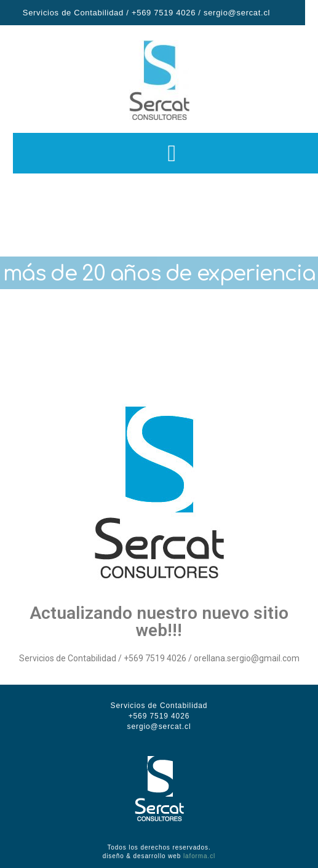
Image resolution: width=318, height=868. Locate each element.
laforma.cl (199, 856)
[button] (183, 153)
